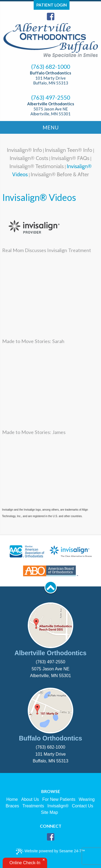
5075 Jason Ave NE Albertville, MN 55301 (51, 109)
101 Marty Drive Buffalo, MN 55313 (50, 78)
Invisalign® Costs (29, 158)
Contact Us (83, 806)
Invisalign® (58, 806)
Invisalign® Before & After (60, 174)
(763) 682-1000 (51, 67)
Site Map (49, 812)
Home (12, 799)
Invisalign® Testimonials (37, 166)
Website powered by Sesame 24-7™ (50, 851)
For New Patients (59, 799)
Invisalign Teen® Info (69, 150)
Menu (51, 127)
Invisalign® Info (25, 150)
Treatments (33, 806)
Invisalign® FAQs (70, 158)
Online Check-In (25, 863)
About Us (30, 799)
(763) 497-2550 (51, 97)
